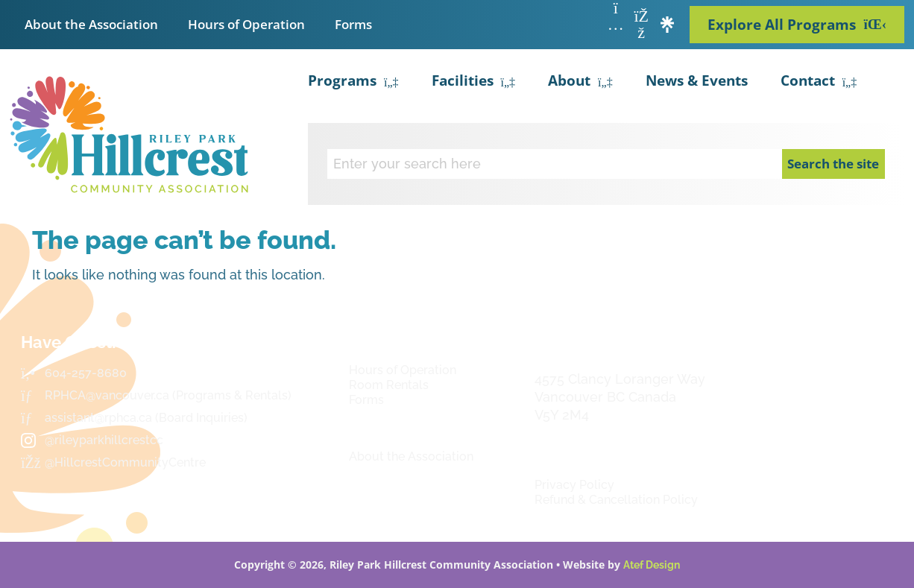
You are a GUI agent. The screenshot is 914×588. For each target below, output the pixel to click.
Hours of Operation (246, 24)
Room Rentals (389, 385)
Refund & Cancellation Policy (616, 500)
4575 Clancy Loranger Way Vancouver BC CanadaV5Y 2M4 (620, 397)
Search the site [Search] (833, 164)
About (580, 83)
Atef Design (652, 565)
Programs (353, 83)
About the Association (91, 24)
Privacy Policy (574, 485)
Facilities (474, 83)
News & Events (697, 80)
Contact (819, 83)
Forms (353, 24)
